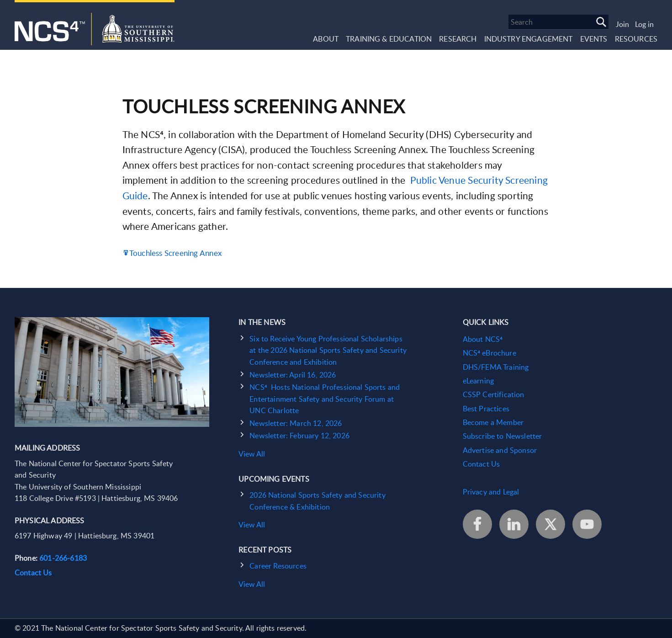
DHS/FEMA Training (496, 367)
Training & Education (389, 39)
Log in (644, 24)
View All (252, 454)
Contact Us (33, 573)
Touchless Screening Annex (175, 253)
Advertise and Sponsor (500, 450)
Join (622, 24)
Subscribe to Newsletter (503, 436)
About (326, 39)
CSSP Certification (494, 394)
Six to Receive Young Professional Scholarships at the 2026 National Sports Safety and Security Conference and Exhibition (328, 350)
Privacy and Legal (491, 492)
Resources (636, 39)
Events (594, 39)
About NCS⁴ (483, 339)
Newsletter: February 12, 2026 (299, 436)
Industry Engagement (529, 39)
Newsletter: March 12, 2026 (296, 423)
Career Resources (278, 566)
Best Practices (486, 409)
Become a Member (493, 422)
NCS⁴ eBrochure (489, 353)
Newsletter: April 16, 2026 (293, 375)
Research (458, 39)
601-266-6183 (63, 558)
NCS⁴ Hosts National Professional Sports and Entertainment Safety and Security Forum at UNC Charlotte (325, 399)
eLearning (478, 381)
